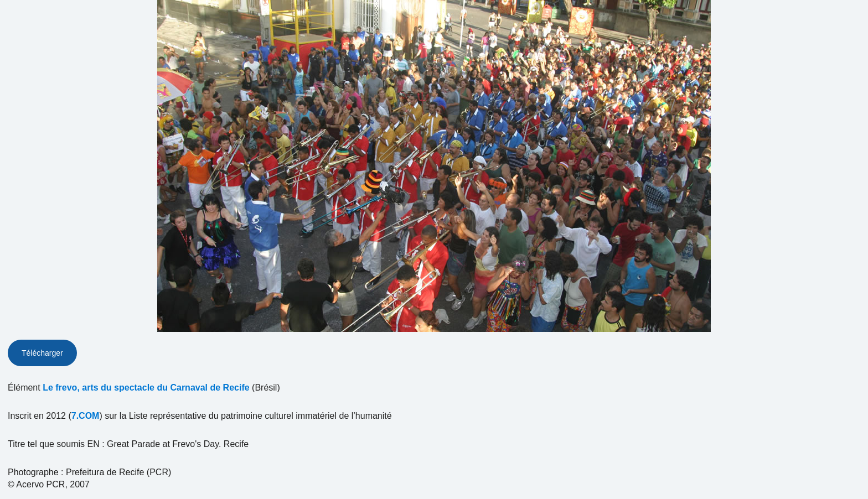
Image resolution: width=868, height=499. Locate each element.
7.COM (86, 416)
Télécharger (42, 353)
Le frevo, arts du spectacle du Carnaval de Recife (146, 388)
